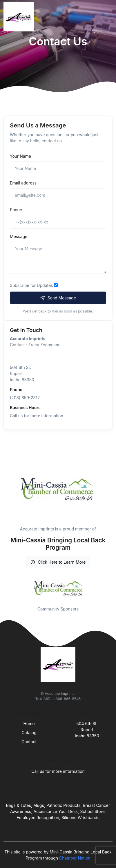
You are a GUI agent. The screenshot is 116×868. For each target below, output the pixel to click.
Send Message (58, 298)
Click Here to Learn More (58, 562)
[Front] (20, 17)
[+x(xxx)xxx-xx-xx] (58, 222)
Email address (23, 183)
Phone (16, 210)
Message (19, 236)
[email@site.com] (58, 195)
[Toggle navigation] (107, 17)
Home (29, 724)
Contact (29, 742)
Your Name (20, 156)
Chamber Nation (75, 858)
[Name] (58, 168)
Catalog (29, 733)
